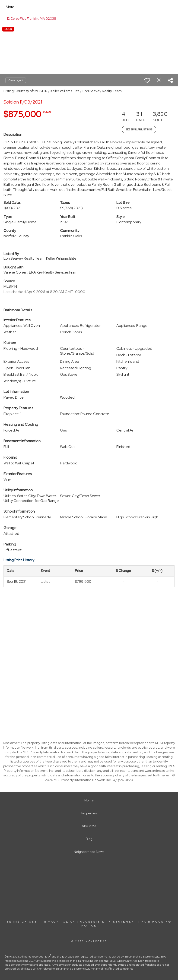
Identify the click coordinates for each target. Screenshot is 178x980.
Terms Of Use (22, 922)
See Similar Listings (139, 129)
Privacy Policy (59, 922)
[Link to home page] (48, 7)
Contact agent (16, 80)
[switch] (147, 80)
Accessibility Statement (108, 922)
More (10, 7)
